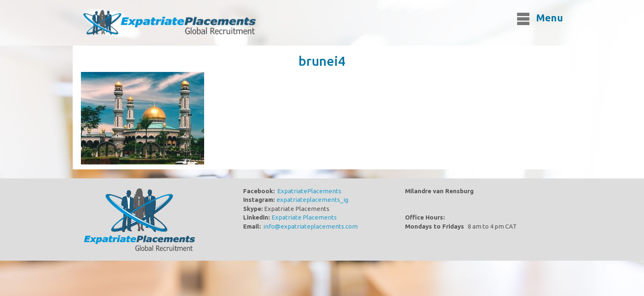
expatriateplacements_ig (312, 200)
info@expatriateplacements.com (310, 226)
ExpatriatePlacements (309, 191)
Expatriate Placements (304, 217)
